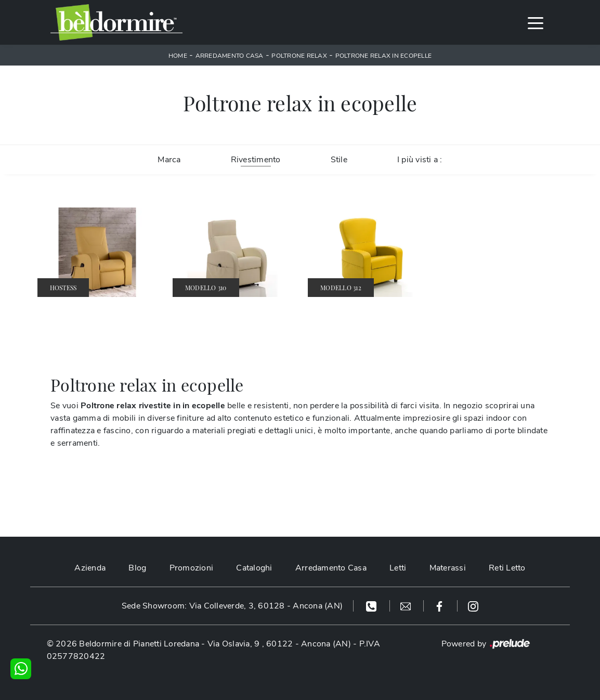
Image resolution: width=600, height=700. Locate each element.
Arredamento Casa (230, 56)
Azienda (90, 568)
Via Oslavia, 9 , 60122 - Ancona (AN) (279, 644)
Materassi (448, 568)
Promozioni (192, 568)
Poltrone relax (299, 56)
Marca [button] (169, 160)
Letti (398, 568)
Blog (137, 568)
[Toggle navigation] (536, 22)
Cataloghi (254, 568)
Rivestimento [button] (256, 160)
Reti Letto (507, 568)
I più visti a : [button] (420, 160)
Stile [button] (339, 160)
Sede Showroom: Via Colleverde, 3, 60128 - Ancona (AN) (232, 606)
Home (178, 56)
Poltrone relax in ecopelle (384, 56)
